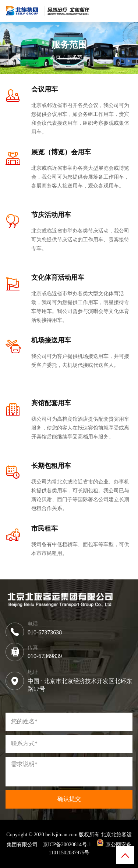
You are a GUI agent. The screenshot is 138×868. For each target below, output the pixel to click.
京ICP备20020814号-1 (67, 845)
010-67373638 (45, 632)
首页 (56, 57)
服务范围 (77, 57)
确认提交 (69, 799)
